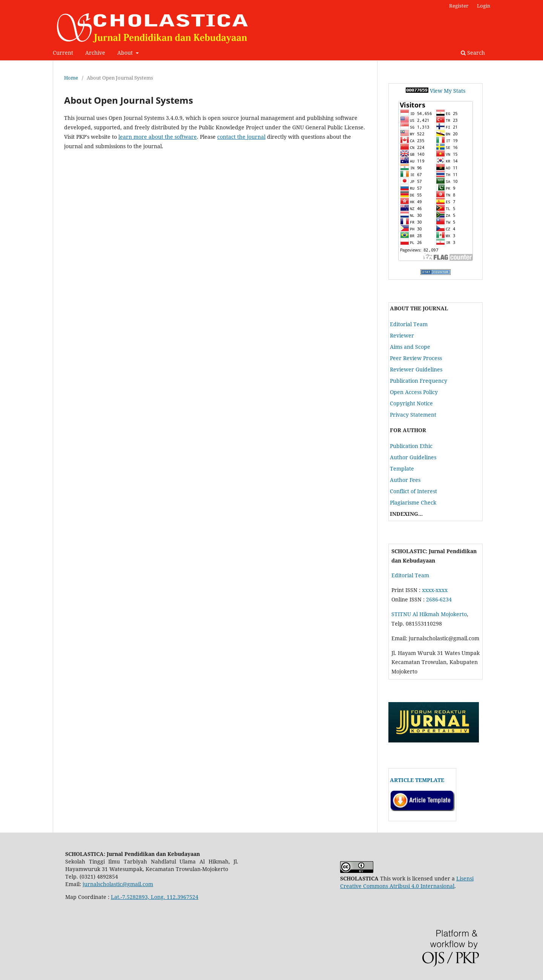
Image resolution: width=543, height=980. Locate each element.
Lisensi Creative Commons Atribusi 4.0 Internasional (407, 882)
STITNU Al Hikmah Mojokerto (429, 614)
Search (473, 53)
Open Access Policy (414, 392)
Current (63, 53)
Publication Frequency (419, 381)
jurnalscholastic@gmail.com (118, 884)
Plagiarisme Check (413, 502)
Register (459, 6)
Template (402, 469)
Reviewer (402, 335)
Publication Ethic (411, 446)
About (126, 53)
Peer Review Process (416, 358)
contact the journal (241, 137)
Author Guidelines (413, 457)
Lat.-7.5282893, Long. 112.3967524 (155, 897)
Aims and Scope (410, 347)
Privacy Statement (413, 415)
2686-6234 (439, 599)
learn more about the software (158, 137)
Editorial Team (409, 324)
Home (71, 78)
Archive (95, 53)
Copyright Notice (411, 403)
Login (484, 6)
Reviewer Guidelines (416, 369)
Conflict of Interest (413, 491)
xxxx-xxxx (435, 590)
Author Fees (405, 480)
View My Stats (448, 91)
